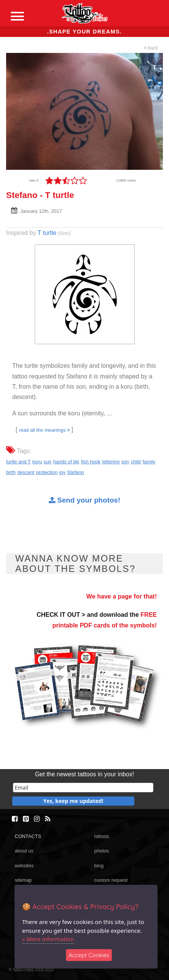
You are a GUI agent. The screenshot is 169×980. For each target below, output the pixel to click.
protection (47, 472)
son (125, 462)
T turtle (47, 233)
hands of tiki (66, 462)
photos (101, 851)
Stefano (76, 472)
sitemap (23, 880)
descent (26, 472)
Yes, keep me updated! (73, 801)
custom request (111, 880)
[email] (83, 788)
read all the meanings (44, 430)
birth (11, 472)
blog (99, 866)
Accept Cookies (89, 955)
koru (37, 462)
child (136, 462)
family (149, 462)
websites (24, 866)
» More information (48, 939)
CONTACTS (28, 836)
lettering (111, 462)
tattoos (101, 836)
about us (24, 851)
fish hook (91, 462)
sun (47, 462)
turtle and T (19, 462)
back (151, 48)
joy (62, 472)
